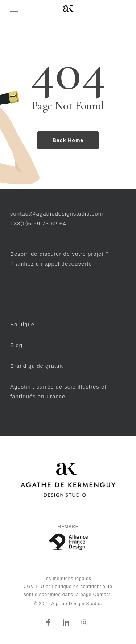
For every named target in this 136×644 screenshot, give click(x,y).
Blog (16, 345)
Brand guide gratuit (37, 366)
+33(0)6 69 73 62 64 (38, 223)
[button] (14, 9)
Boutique (22, 324)
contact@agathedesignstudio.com (57, 214)
